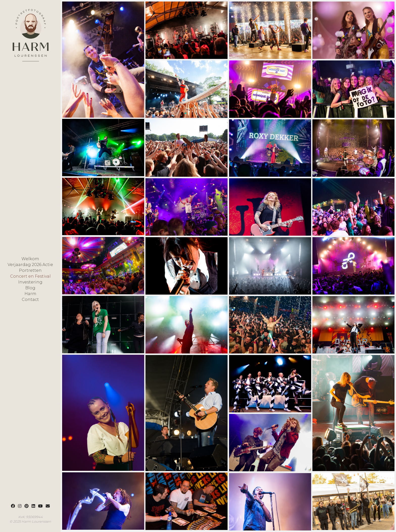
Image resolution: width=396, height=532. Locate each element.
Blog (30, 288)
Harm (30, 294)
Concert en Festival (30, 276)
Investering (30, 282)
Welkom (30, 259)
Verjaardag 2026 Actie (30, 265)
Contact (30, 300)
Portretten (30, 271)
